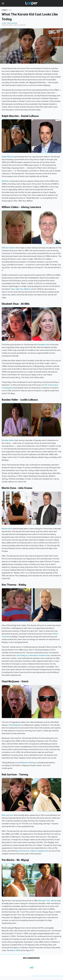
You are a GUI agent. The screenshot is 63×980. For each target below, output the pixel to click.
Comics (5, 10)
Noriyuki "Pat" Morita (48, 901)
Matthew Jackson (10, 23)
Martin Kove (7, 529)
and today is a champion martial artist (33, 655)
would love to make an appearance (33, 851)
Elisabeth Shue (43, 345)
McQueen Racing (28, 763)
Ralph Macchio (8, 157)
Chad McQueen (15, 725)
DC (11, 10)
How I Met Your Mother (21, 289)
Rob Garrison (7, 815)
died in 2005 (15, 950)
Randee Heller (8, 440)
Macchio (5, 181)
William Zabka (8, 248)
